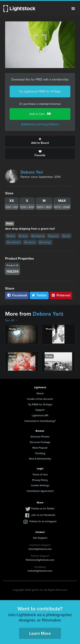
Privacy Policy (40, 480)
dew (11, 236)
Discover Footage (40, 442)
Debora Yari (32, 172)
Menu (73, 9)
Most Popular (40, 448)
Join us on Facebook (43, 515)
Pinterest (61, 295)
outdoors (14, 242)
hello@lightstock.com (40, 571)
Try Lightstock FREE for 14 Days (40, 91)
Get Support (40, 538)
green (53, 236)
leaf (66, 236)
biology (45, 242)
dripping (38, 236)
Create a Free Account (40, 399)
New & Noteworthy (40, 459)
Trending (40, 453)
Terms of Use (40, 474)
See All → (12, 320)
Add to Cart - (40, 114)
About (40, 393)
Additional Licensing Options (40, 124)
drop (23, 236)
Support (40, 410)
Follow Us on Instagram (43, 521)
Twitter (39, 295)
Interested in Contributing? (40, 421)
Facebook (17, 295)
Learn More (40, 633)
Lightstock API (40, 415)
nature (30, 242)
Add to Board (40, 141)
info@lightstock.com (40, 549)
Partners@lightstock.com (40, 560)
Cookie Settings (40, 485)
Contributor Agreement (40, 491)
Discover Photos (40, 437)
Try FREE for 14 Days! (40, 404)
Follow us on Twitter (43, 508)
